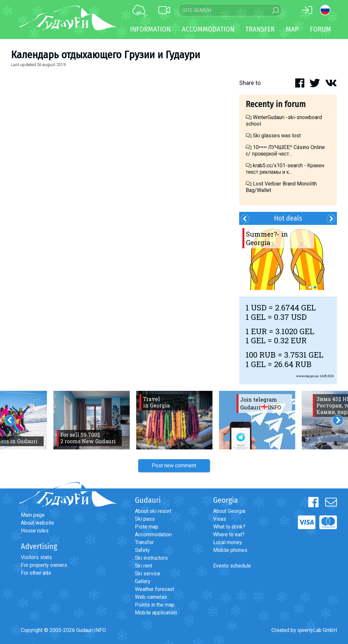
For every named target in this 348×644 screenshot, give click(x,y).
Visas (220, 519)
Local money (228, 542)
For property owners (44, 565)
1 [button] (310, 287)
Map (292, 29)
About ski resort (153, 511)
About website (37, 523)
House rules (35, 531)
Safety (142, 550)
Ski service (148, 574)
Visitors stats (36, 557)
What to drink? (229, 527)
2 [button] (315, 287)
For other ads (36, 573)
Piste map (147, 527)
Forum (320, 29)
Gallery (143, 581)
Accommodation (153, 534)
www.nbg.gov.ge (308, 376)
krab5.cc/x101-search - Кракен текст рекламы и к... (285, 169)
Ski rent (144, 566)
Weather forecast (155, 589)
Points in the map (155, 605)
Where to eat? (229, 534)
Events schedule (232, 566)
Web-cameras (151, 597)
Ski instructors (151, 558)
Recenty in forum (276, 104)
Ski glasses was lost (273, 136)
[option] (288, 257)
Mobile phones (230, 550)
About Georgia (229, 511)
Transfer (144, 542)
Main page (33, 515)
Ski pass (145, 519)
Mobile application (156, 613)
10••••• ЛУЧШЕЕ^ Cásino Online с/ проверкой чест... (285, 151)
